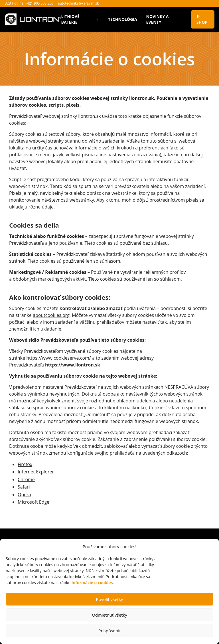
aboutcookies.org (51, 315)
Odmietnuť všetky (109, 615)
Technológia (123, 19)
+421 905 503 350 (39, 3)
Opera (24, 495)
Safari (24, 487)
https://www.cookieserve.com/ (59, 358)
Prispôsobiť (110, 631)
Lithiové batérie (80, 19)
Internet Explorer (36, 472)
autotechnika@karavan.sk (78, 3)
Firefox (25, 464)
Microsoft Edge (34, 502)
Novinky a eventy (158, 19)
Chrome (26, 479)
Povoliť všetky (109, 599)
